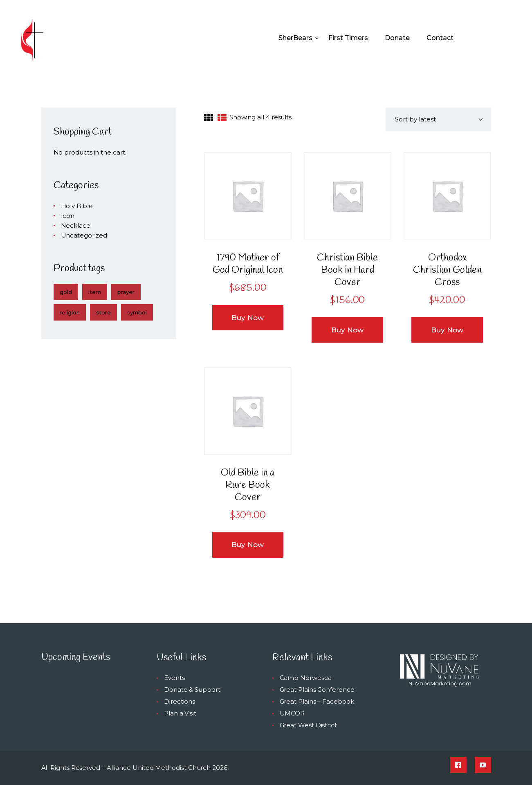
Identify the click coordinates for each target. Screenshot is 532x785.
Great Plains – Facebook (317, 701)
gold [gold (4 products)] (66, 292)
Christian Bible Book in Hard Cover (347, 270)
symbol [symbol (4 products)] (137, 312)
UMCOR (292, 713)
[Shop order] (438, 119)
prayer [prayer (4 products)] (126, 292)
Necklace (76, 225)
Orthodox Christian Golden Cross (447, 270)
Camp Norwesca (306, 678)
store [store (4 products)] (103, 312)
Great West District (308, 725)
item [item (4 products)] (95, 292)
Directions (180, 701)
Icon (68, 216)
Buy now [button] (248, 318)
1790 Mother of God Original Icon (248, 264)
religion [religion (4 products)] (70, 312)
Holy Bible (77, 206)
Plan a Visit (180, 713)
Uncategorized (84, 235)
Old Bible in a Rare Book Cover (248, 485)
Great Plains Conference (317, 690)
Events (174, 678)
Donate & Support (192, 690)
